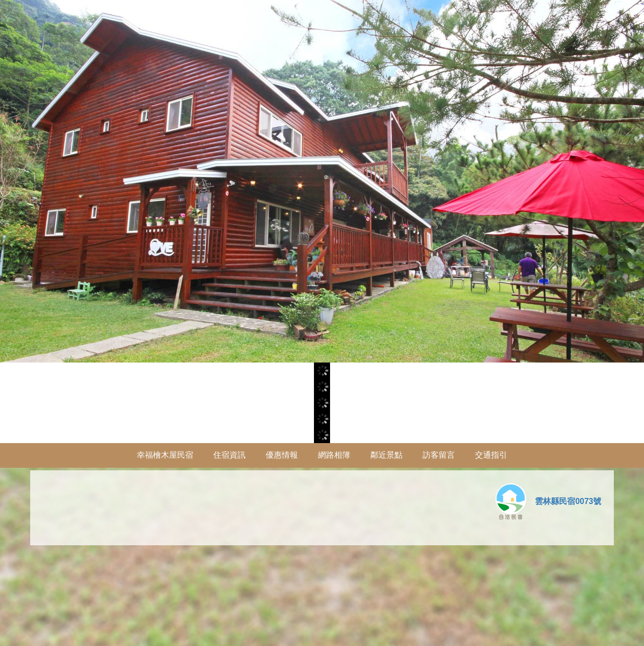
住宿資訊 (229, 455)
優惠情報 (282, 455)
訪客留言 (439, 455)
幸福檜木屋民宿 (165, 455)
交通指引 (491, 455)
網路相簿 (334, 455)
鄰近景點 (386, 455)
